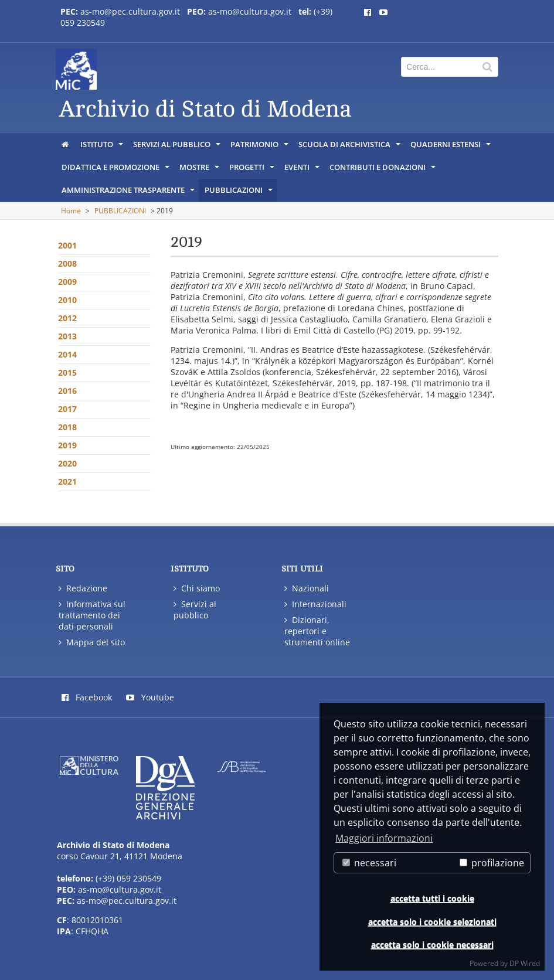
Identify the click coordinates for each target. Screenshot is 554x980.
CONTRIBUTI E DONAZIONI (383, 170)
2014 (67, 354)
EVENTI (303, 170)
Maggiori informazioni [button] (384, 838)
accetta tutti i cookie (432, 898)
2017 (67, 409)
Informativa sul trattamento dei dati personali (92, 615)
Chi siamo (197, 588)
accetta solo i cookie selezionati (432, 922)
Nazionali (307, 588)
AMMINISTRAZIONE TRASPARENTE (129, 193)
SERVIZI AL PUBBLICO (178, 147)
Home (71, 211)
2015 (67, 372)
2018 (67, 427)
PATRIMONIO (260, 147)
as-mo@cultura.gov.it (250, 11)
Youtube (150, 697)
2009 (67, 282)
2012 (67, 318)
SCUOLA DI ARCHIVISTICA (350, 147)
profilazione (492, 863)
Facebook (87, 697)
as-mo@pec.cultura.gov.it (130, 11)
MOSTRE (200, 170)
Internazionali (315, 604)
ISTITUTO (103, 147)
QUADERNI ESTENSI (451, 147)
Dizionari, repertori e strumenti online (317, 631)
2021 (67, 482)
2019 (67, 445)
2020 (67, 463)
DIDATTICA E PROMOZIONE (116, 170)
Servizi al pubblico (195, 610)
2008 (67, 263)
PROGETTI (253, 170)
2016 (67, 391)
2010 (67, 300)
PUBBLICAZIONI (239, 193)
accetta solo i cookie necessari (432, 945)
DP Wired (525, 963)
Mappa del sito (92, 642)
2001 (67, 245)
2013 (67, 336)
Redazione (83, 588)
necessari (369, 863)
